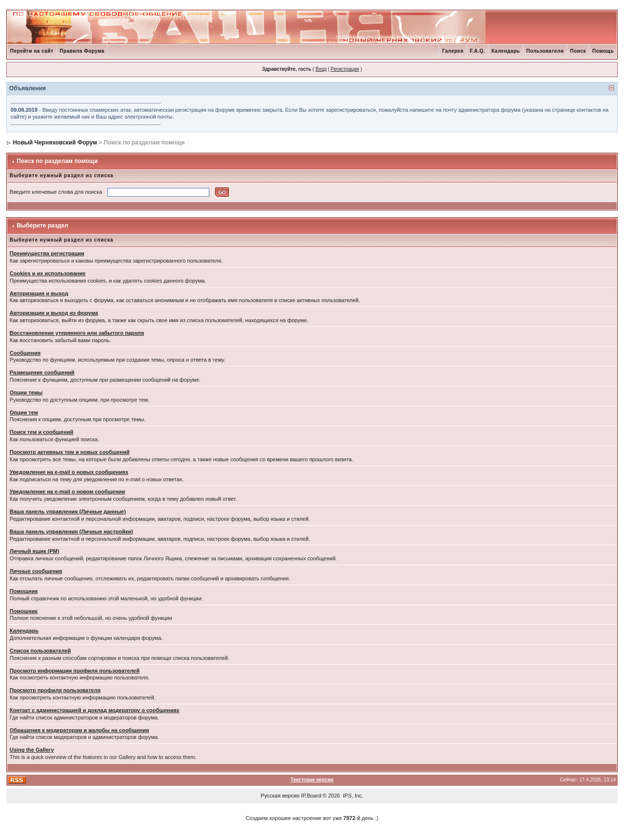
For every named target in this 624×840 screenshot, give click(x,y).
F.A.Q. (477, 51)
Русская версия (280, 796)
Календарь (505, 51)
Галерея (453, 51)
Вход (321, 69)
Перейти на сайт (32, 51)
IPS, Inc (352, 796)
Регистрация (344, 69)
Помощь (603, 51)
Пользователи (545, 51)
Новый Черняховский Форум (55, 143)
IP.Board (311, 796)
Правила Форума (82, 51)
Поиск (578, 51)
